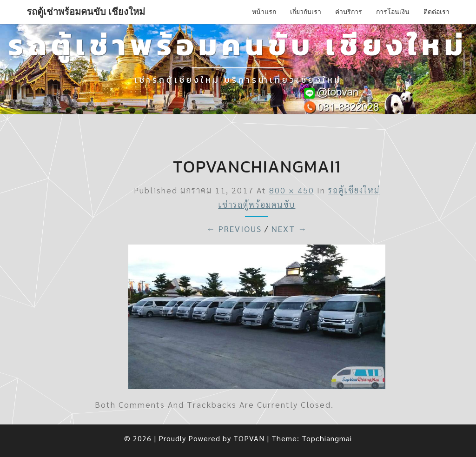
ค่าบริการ (349, 12)
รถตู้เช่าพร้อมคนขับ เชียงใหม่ (86, 12)
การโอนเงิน (393, 12)
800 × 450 (292, 190)
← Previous (234, 228)
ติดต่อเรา (436, 12)
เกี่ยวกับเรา (306, 12)
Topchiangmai (327, 438)
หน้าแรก (264, 12)
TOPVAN (249, 438)
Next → (289, 228)
